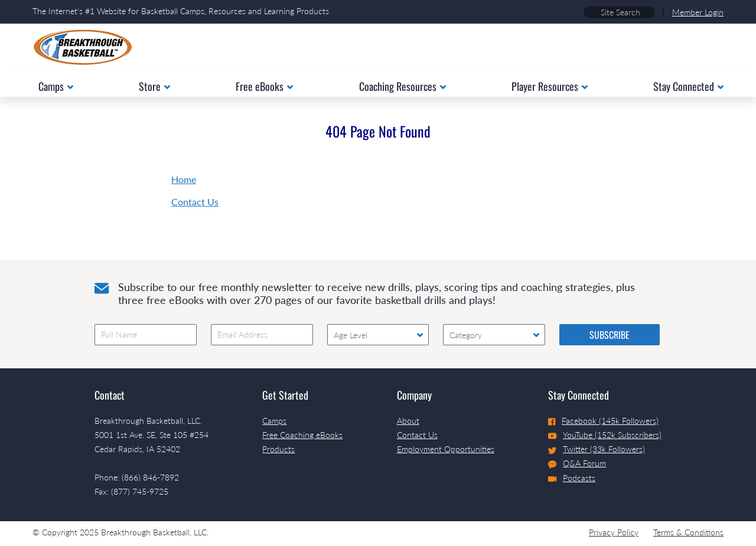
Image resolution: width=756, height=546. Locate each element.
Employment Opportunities (446, 449)
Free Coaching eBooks (302, 435)
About (408, 421)
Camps (274, 421)
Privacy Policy (614, 532)
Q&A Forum (577, 463)
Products (278, 449)
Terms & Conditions (688, 532)
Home (184, 179)
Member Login (698, 12)
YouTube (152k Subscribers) (605, 435)
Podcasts (572, 478)
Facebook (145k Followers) (603, 421)
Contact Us (195, 202)
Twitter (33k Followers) (597, 449)
